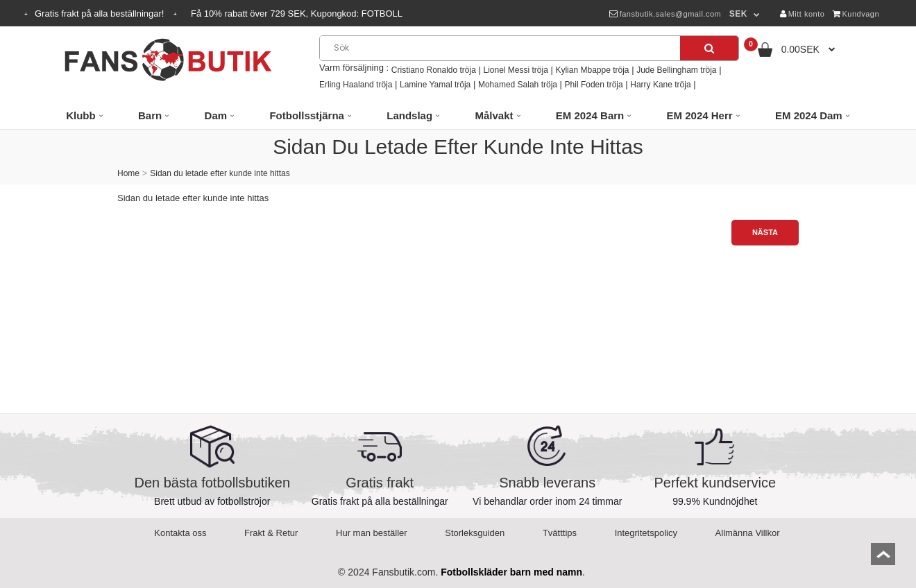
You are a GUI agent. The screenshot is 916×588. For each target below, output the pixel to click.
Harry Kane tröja (660, 85)
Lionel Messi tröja (515, 70)
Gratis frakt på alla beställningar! (101, 14)
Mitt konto (802, 14)
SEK (738, 14)
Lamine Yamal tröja (435, 85)
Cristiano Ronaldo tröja (434, 70)
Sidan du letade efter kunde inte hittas (220, 173)
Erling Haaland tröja (356, 85)
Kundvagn (856, 14)
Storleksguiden (475, 533)
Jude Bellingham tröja (676, 70)
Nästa (765, 232)
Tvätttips (560, 533)
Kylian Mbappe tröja (592, 70)
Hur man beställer (372, 533)
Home (128, 173)
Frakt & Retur (271, 533)
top (883, 559)
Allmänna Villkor (748, 533)
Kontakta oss (180, 533)
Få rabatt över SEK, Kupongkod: (297, 14)
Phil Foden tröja (594, 85)
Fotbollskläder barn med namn (511, 572)
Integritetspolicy (646, 533)
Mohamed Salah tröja (518, 85)
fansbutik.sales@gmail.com (665, 14)
